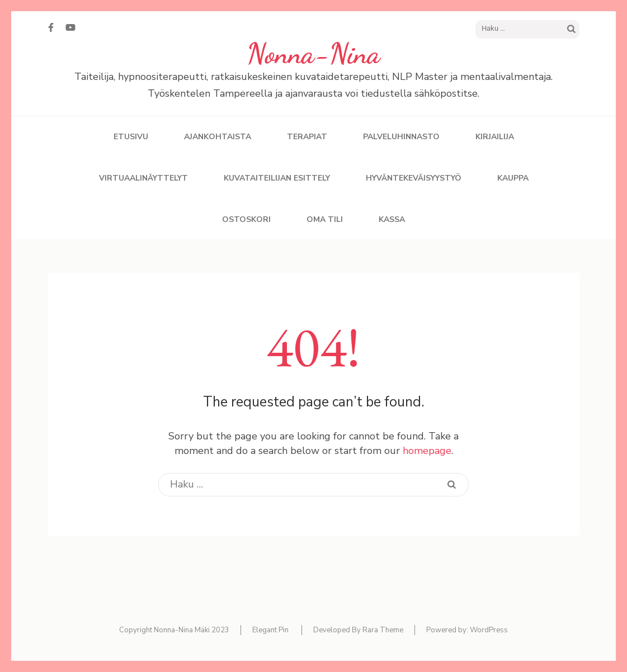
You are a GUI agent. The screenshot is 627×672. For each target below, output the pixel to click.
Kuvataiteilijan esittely (277, 178)
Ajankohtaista (218, 137)
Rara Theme (383, 630)
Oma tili (325, 219)
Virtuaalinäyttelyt (143, 178)
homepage (427, 451)
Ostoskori (246, 219)
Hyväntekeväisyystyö (414, 178)
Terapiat (307, 137)
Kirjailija (495, 137)
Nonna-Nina (313, 54)
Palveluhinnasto (401, 137)
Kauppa (513, 178)
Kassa (392, 219)
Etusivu (131, 137)
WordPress (489, 630)
